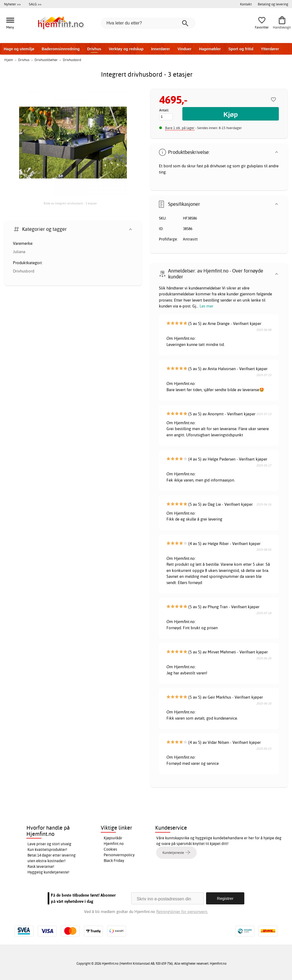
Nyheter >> (12, 4)
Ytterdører (270, 49)
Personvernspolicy (119, 855)
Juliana (19, 252)
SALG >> (35, 4)
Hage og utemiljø (19, 49)
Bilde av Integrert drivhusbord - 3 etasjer (70, 203)
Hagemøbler (210, 49)
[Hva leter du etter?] (148, 23)
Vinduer (185, 49)
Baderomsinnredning (61, 49)
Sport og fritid (241, 49)
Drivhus (94, 49)
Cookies (110, 849)
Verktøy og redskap (126, 49)
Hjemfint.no (114, 844)
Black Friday (114, 861)
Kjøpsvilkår (113, 838)
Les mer (206, 306)
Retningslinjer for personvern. (182, 912)
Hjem (9, 60)
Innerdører (161, 49)
